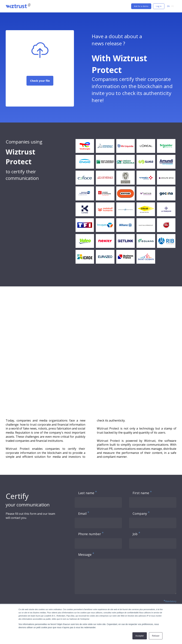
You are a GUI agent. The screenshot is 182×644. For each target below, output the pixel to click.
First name (141, 493)
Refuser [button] (156, 636)
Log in (159, 6)
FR (172, 6)
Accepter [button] (140, 636)
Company (140, 513)
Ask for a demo (141, 6)
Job (135, 534)
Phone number (90, 534)
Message (85, 555)
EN (168, 6)
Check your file (40, 81)
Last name (86, 493)
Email (82, 513)
